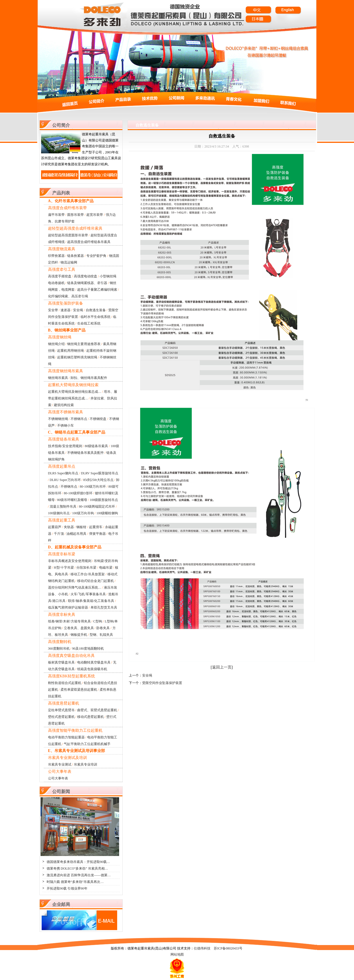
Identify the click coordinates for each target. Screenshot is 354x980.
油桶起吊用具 (76, 534)
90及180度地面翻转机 (88, 649)
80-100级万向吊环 (93, 487)
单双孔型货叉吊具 (104, 607)
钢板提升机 (79, 635)
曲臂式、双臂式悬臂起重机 (97, 710)
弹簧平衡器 (97, 534)
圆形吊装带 (76, 215)
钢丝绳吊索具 (58, 378)
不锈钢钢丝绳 (58, 419)
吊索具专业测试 (60, 764)
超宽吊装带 (95, 215)
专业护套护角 (96, 256)
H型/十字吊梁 (64, 568)
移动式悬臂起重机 (91, 717)
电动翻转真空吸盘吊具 (94, 662)
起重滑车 (96, 527)
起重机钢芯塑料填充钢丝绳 (77, 357)
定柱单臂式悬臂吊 (61, 710)
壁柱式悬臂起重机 (61, 717)
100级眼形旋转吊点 (104, 500)
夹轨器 (69, 527)
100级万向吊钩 (83, 513)
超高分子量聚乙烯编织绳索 (97, 290)
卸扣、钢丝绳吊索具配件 (89, 378)
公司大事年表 (58, 778)
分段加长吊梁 (86, 568)
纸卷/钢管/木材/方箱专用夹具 (69, 621)
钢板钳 (81, 527)
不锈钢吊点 (79, 419)
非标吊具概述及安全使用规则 (70, 561)
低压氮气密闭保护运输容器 (68, 607)
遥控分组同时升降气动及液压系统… (75, 588)
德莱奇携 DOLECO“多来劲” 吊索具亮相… (77, 868)
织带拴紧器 (56, 256)
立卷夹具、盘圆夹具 (79, 628)
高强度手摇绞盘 (60, 276)
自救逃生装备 (96, 310)
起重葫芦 (55, 527)
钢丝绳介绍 (56, 344)
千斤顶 (59, 534)
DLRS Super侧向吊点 (63, 473)
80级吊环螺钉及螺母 (72, 500)
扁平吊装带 (56, 215)
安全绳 (78, 310)
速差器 (66, 310)
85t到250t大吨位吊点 (98, 480)
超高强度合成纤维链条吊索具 (89, 242)
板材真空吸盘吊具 (61, 662)
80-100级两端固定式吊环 (97, 507)
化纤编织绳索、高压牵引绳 (68, 296)
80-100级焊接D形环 (78, 493)
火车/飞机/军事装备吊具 (88, 594)
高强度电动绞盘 (86, 276)
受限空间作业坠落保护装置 (162, 683)
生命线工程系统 (89, 323)
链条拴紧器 (76, 256)
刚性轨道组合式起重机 (65, 683)
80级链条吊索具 (96, 446)
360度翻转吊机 (59, 649)
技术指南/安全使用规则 (65, 446)
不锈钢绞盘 (98, 419)
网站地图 (177, 954)
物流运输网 (69, 262)
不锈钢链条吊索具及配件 (86, 453)
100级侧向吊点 (59, 513)
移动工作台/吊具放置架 (88, 574)
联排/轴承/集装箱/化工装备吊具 (91, 601)
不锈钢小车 (66, 426)
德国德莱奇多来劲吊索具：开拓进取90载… (78, 862)
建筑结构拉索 (64, 405)
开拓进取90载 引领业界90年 (67, 888)
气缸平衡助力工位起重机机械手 (87, 744)
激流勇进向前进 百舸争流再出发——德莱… (79, 875)
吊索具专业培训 (86, 764)
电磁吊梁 (106, 568)
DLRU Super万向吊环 (65, 480)
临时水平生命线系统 (96, 317)
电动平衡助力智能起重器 (66, 737)
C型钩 (98, 621)
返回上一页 (222, 667)
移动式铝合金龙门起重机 (96, 581)
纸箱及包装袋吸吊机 (92, 669)
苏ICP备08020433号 (228, 948)
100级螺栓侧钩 (107, 513)
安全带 (53, 310)
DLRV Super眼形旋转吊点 (100, 473)
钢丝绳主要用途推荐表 (84, 344)
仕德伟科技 (202, 948)
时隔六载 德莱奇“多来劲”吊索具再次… (75, 882)
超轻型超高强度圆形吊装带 (68, 235)
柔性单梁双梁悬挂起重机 (79, 690)
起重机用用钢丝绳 (71, 351)
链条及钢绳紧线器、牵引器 (87, 283)
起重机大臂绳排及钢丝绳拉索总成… (75, 392)
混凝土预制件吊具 (63, 507)
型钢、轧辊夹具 (101, 635)
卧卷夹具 (103, 628)
